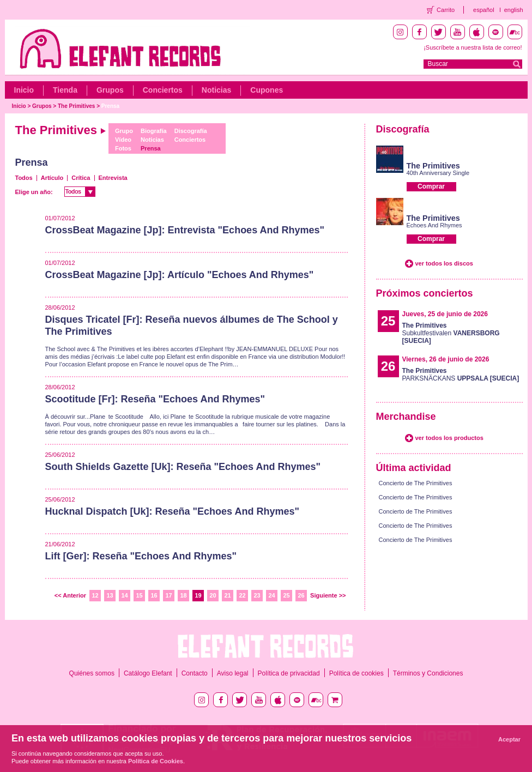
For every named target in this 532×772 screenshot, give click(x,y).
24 (271, 595)
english (514, 10)
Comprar (431, 186)
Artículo (52, 178)
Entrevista (113, 178)
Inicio (24, 90)
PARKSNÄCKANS (461, 375)
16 (154, 595)
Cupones (267, 90)
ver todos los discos (444, 263)
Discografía (191, 131)
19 (198, 595)
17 (168, 595)
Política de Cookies (156, 761)
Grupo (124, 131)
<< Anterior (70, 595)
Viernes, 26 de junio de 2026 (446, 359)
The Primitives (76, 106)
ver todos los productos (449, 438)
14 (124, 595)
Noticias (216, 90)
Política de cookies (356, 673)
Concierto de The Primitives (416, 483)
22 (242, 595)
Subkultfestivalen (451, 333)
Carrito (446, 10)
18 (183, 595)
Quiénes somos (92, 673)
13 (110, 595)
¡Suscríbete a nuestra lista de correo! (473, 47)
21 (227, 595)
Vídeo (123, 140)
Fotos (123, 148)
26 (301, 595)
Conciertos (163, 90)
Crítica (81, 178)
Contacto (195, 673)
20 (213, 595)
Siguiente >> (328, 595)
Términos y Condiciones (428, 673)
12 (95, 595)
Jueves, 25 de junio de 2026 (445, 314)
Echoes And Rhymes (434, 225)
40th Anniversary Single (438, 173)
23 (257, 595)
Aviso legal (233, 673)
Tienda (65, 90)
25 (286, 595)
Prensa (110, 106)
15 (139, 595)
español (484, 10)
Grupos (110, 90)
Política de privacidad (289, 673)
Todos (24, 178)
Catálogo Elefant (148, 673)
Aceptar (509, 739)
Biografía (154, 131)
